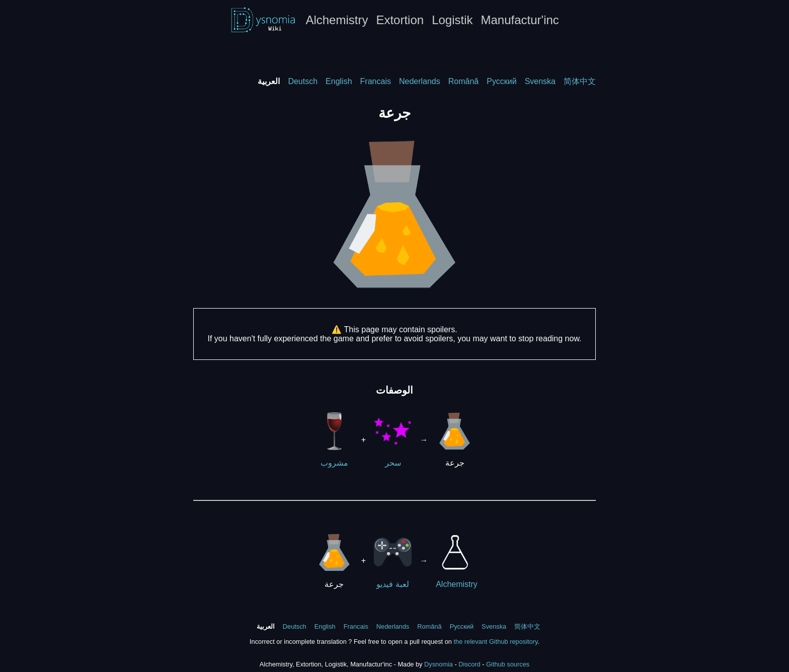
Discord (469, 664)
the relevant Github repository (495, 642)
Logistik (452, 20)
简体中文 (580, 81)
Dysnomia (439, 664)
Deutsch (303, 81)
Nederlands (420, 81)
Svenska (540, 81)
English (339, 81)
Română (463, 81)
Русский (501, 81)
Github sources (508, 664)
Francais (376, 81)
